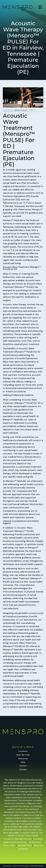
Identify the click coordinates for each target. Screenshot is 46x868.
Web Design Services (37, 866)
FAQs (23, 762)
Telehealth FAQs (24, 845)
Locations (23, 751)
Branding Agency (24, 866)
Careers (23, 766)
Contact (23, 769)
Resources (23, 759)
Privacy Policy (9, 845)
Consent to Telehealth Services (18, 839)
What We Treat (23, 755)
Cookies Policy (35, 842)
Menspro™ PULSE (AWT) (21, 110)
